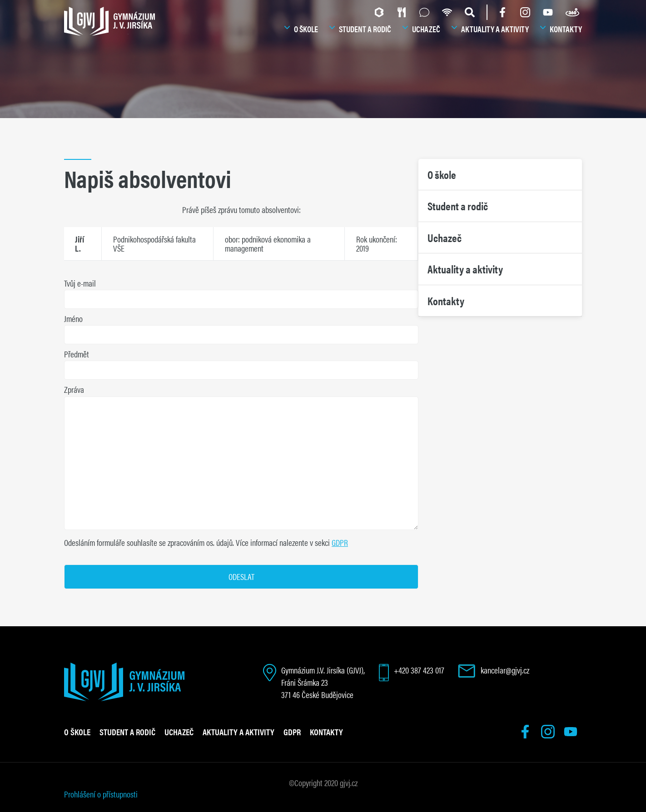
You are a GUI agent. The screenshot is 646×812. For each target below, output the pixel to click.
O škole (306, 29)
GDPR (340, 542)
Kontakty (566, 29)
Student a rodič (365, 29)
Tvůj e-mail (80, 283)
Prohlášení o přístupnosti (101, 794)
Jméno (73, 319)
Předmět (77, 354)
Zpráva (74, 389)
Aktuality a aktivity (495, 29)
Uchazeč (426, 29)
